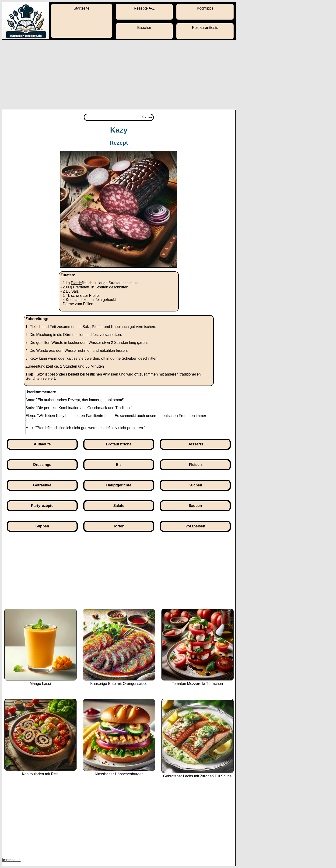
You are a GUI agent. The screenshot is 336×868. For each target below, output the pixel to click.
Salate (119, 506)
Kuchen (195, 485)
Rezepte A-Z (144, 8)
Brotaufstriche (119, 444)
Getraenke (42, 485)
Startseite (82, 8)
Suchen (147, 117)
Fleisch (195, 465)
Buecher (144, 28)
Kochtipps (205, 8)
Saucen (195, 506)
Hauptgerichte (119, 485)
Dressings (42, 465)
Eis (119, 465)
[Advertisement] (168, 75)
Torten (119, 526)
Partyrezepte (42, 506)
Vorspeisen (195, 526)
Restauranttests (205, 28)
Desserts (195, 444)
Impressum (11, 860)
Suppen (42, 526)
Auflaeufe (42, 444)
